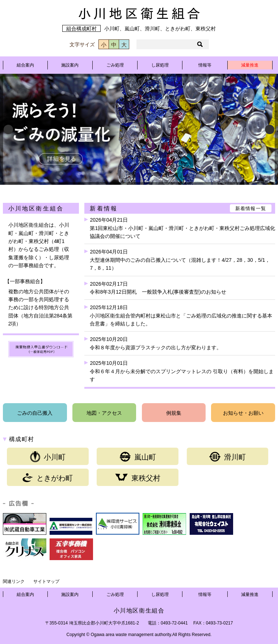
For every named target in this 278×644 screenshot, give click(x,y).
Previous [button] (8, 129)
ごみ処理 (115, 65)
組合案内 (25, 65)
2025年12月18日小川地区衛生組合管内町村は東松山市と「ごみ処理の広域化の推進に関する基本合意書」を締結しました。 (181, 315)
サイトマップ (46, 581)
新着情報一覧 (251, 208)
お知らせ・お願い (243, 413)
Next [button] (270, 129)
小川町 (48, 457)
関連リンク (14, 581)
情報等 (205, 65)
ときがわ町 (48, 478)
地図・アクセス (104, 413)
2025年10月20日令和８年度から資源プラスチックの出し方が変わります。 (156, 343)
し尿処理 (160, 65)
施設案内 (70, 65)
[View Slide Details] (139, 129)
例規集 (174, 413)
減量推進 (250, 65)
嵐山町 (138, 457)
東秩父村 (138, 478)
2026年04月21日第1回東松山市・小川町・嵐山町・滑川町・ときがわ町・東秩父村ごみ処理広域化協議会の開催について (182, 228)
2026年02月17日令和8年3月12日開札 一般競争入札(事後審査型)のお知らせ (158, 288)
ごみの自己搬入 (35, 413)
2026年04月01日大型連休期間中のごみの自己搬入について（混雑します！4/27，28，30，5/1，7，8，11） (180, 260)
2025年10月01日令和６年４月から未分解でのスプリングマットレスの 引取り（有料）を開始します (182, 371)
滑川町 (228, 457)
